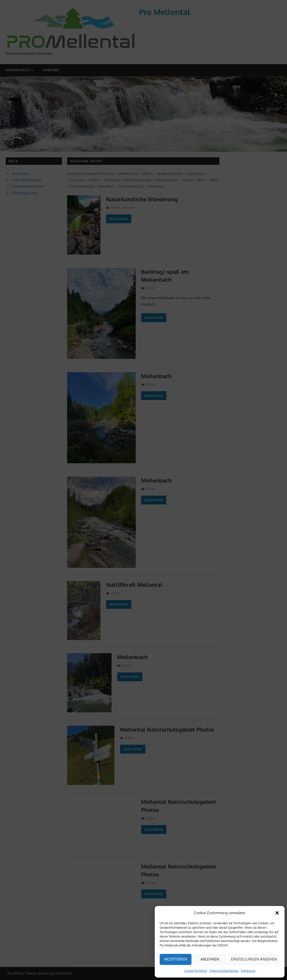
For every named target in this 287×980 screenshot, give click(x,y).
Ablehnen (210, 959)
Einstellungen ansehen (254, 959)
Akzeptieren (176, 959)
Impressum (248, 971)
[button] (277, 913)
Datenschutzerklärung (224, 971)
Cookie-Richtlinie (196, 971)
